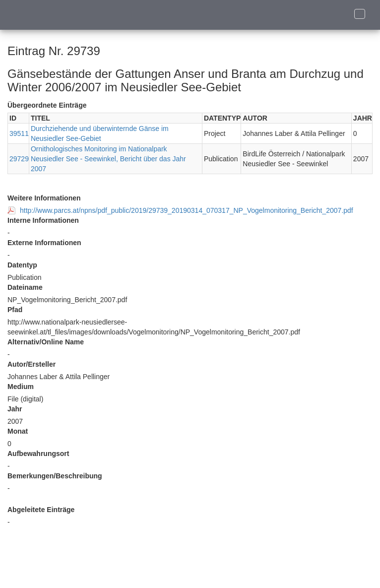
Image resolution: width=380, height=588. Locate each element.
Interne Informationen (43, 220)
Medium (21, 387)
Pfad (15, 310)
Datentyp (22, 265)
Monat (18, 431)
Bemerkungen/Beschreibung (55, 476)
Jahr (15, 409)
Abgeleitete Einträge (41, 510)
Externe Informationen (44, 243)
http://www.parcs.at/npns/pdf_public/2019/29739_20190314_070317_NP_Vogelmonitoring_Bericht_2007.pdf (187, 210)
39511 (19, 133)
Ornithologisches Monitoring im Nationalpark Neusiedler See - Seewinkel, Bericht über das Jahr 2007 (108, 159)
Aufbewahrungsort (38, 454)
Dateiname (25, 287)
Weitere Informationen (44, 198)
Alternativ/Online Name (46, 342)
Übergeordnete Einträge (47, 105)
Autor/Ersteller (32, 364)
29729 (19, 159)
